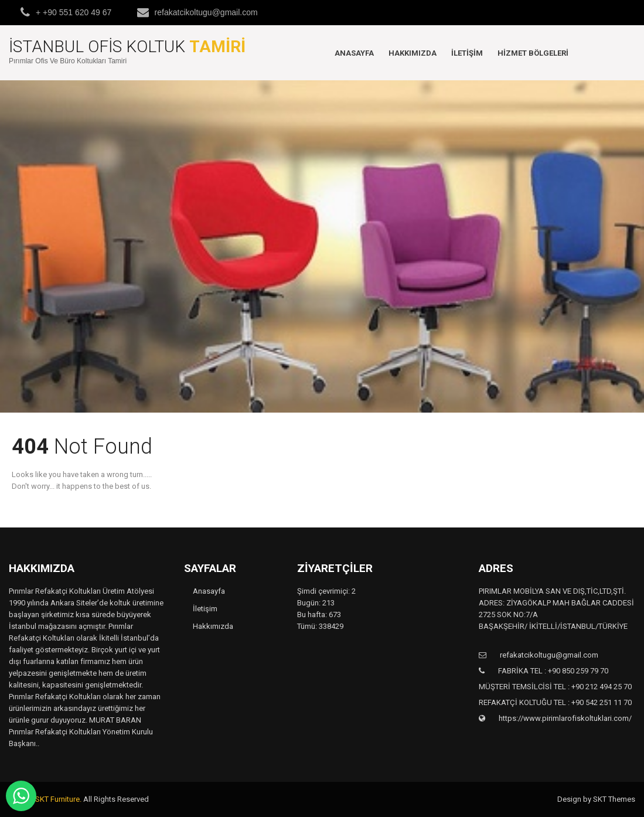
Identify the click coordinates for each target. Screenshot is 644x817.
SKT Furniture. (58, 799)
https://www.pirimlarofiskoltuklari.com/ (564, 718)
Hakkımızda (413, 53)
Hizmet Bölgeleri (533, 53)
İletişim (467, 53)
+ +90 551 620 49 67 (74, 12)
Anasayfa (354, 53)
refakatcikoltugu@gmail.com (206, 12)
